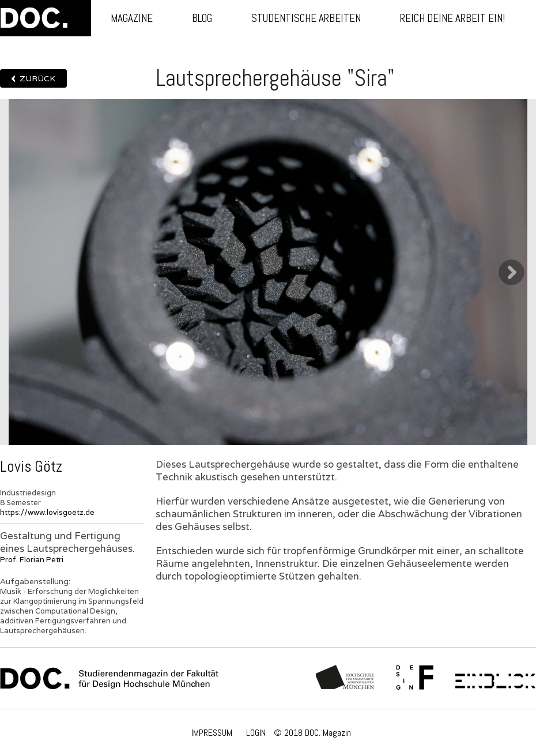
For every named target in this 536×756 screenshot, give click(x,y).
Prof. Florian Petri (32, 560)
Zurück (37, 78)
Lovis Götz (31, 467)
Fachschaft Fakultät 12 (415, 678)
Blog (202, 18)
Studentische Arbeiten (306, 18)
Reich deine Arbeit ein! (452, 18)
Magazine (132, 18)
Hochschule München (346, 678)
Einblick (495, 678)
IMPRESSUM (212, 733)
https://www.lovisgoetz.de (47, 512)
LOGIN (256, 733)
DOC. (46, 18)
